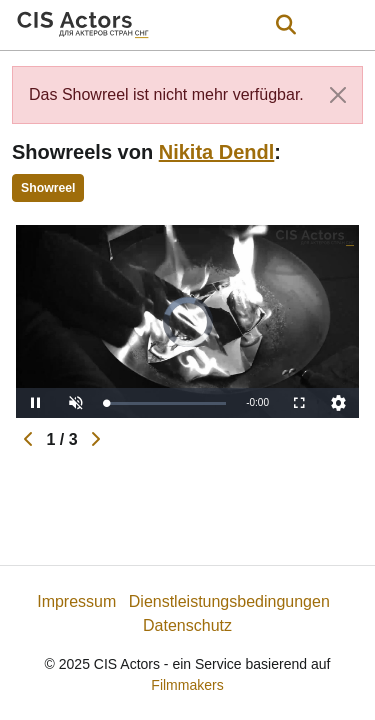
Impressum (76, 601)
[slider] (166, 403)
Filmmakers (187, 685)
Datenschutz (187, 625)
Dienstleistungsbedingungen (229, 601)
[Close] (338, 95)
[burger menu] (345, 25)
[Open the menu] (285, 25)
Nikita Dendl (217, 152)
